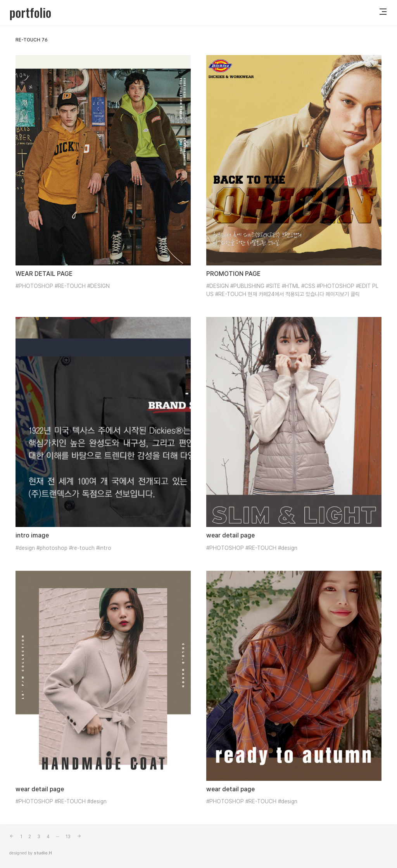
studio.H (43, 853)
